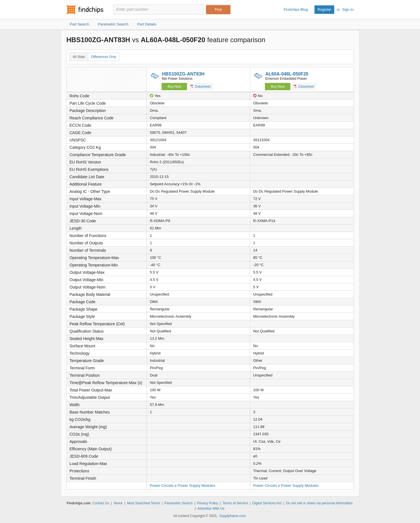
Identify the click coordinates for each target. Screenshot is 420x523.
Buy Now (174, 87)
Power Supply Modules (197, 486)
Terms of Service (235, 503)
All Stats (79, 57)
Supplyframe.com (232, 516)
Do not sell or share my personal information (319, 503)
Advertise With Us (211, 509)
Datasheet (201, 86)
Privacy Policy (208, 503)
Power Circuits (162, 486)
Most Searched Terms (144, 503)
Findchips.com (85, 10)
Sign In (348, 9)
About (118, 503)
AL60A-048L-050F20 (287, 74)
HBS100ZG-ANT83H (183, 74)
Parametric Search (178, 503)
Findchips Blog (296, 9)
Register (324, 9)
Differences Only (104, 57)
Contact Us (101, 503)
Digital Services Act (267, 503)
